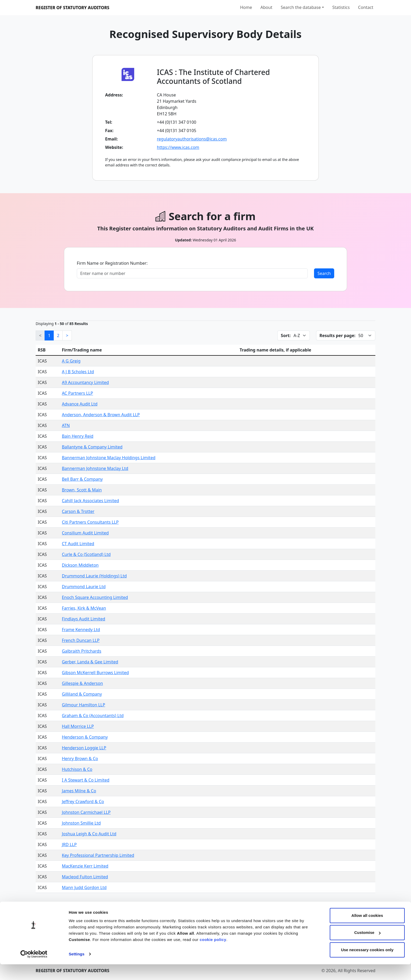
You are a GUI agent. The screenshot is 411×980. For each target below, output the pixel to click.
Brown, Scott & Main (82, 490)
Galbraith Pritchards (82, 651)
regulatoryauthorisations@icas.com (192, 139)
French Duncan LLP (81, 640)
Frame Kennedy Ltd (81, 630)
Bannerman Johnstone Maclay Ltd (95, 468)
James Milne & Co (79, 791)
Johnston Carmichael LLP (86, 812)
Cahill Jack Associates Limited (90, 501)
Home (246, 7)
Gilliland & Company (82, 694)
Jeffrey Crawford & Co (83, 802)
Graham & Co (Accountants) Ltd (93, 716)
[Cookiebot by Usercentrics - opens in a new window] (34, 970)
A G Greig (71, 361)
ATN (66, 425)
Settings (77, 970)
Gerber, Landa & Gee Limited (90, 662)
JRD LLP (69, 844)
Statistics (341, 7)
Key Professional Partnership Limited (98, 855)
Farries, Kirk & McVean (84, 608)
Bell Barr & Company (82, 479)
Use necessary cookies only (367, 965)
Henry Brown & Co (80, 759)
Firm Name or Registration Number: (112, 263)
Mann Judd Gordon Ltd (84, 887)
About (266, 7)
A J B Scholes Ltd (78, 372)
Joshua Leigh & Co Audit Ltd (89, 834)
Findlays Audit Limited (84, 619)
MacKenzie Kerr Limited (85, 866)
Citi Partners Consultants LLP (90, 522)
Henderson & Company (85, 737)
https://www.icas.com (178, 147)
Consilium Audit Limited (85, 533)
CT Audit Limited (78, 544)
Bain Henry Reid (78, 436)
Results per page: (337, 335)
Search (324, 273)
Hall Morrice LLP (78, 726)
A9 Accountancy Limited (85, 382)
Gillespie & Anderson (82, 683)
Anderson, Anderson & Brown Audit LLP (101, 415)
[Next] (67, 335)
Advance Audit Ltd (80, 404)
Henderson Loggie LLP (84, 748)
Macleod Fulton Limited (85, 877)
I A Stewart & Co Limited (86, 780)
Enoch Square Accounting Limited (95, 597)
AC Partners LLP (77, 393)
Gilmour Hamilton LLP (83, 705)
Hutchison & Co (77, 769)
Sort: (286, 335)
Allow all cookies (367, 931)
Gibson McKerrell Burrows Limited (95, 673)
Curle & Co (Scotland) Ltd (86, 554)
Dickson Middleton (80, 565)
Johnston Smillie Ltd (81, 823)
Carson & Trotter (78, 511)
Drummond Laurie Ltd (84, 587)
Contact (366, 7)
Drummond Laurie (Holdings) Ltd (94, 576)
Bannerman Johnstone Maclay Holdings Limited (109, 458)
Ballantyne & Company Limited (92, 447)
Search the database (301, 7)
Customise (367, 948)
